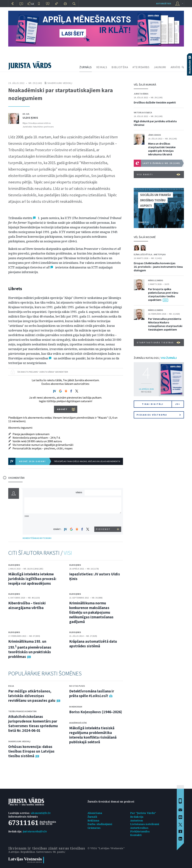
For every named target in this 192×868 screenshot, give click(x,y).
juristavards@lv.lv (35, 831)
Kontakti (136, 835)
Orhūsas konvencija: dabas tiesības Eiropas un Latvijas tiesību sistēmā (31, 751)
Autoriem (137, 820)
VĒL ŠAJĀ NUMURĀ (145, 84)
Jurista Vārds (141, 94)
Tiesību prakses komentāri (22, 711)
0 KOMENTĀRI (16, 478)
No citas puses (77, 686)
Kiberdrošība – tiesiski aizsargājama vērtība (27, 605)
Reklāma (93, 820)
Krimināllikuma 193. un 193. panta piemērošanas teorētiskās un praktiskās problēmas (30, 649)
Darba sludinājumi (100, 824)
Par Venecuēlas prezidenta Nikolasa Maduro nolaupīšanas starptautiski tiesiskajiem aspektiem (165, 324)
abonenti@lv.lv (41, 813)
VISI (68, 553)
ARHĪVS (176, 67)
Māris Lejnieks (156, 280)
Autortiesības (139, 828)
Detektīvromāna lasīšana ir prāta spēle (92, 693)
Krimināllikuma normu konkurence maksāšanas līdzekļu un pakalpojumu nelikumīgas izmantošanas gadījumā (91, 612)
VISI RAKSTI (159, 174)
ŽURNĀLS (86, 67)
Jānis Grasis (155, 135)
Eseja (11, 686)
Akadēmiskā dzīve (78, 723)
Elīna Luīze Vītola (143, 254)
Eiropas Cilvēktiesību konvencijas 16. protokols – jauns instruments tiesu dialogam (158, 267)
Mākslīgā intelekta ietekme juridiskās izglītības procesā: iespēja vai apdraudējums (32, 579)
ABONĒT (62, 409)
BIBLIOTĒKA (120, 67)
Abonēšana (95, 813)
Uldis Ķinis (30, 118)
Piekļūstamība (140, 831)
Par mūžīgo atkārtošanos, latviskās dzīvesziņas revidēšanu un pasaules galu (32, 696)
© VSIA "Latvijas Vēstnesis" (106, 848)
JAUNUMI (160, 67)
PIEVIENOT (103, 529)
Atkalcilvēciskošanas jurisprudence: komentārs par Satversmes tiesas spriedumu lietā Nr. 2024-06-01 (33, 723)
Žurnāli (92, 817)
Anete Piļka (160, 254)
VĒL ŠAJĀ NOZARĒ (145, 237)
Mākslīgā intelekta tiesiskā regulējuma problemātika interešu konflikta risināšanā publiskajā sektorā (93, 735)
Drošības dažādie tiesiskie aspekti (155, 102)
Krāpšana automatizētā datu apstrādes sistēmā (93, 644)
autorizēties (164, 3)
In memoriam (76, 707)
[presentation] (103, 520)
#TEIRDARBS (141, 67)
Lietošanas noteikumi (145, 824)
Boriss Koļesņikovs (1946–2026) (96, 712)
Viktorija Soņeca (143, 112)
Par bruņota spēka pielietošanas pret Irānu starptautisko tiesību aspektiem (163, 294)
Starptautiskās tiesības (159, 343)
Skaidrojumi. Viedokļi (60, 83)
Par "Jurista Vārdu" (143, 813)
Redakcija (137, 817)
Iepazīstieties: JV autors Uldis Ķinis (95, 576)
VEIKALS (102, 67)
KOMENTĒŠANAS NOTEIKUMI (37, 538)
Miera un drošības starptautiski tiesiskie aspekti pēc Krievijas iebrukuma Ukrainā (162, 149)
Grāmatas (94, 828)
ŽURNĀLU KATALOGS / (155, 358)
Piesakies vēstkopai (159, 415)
